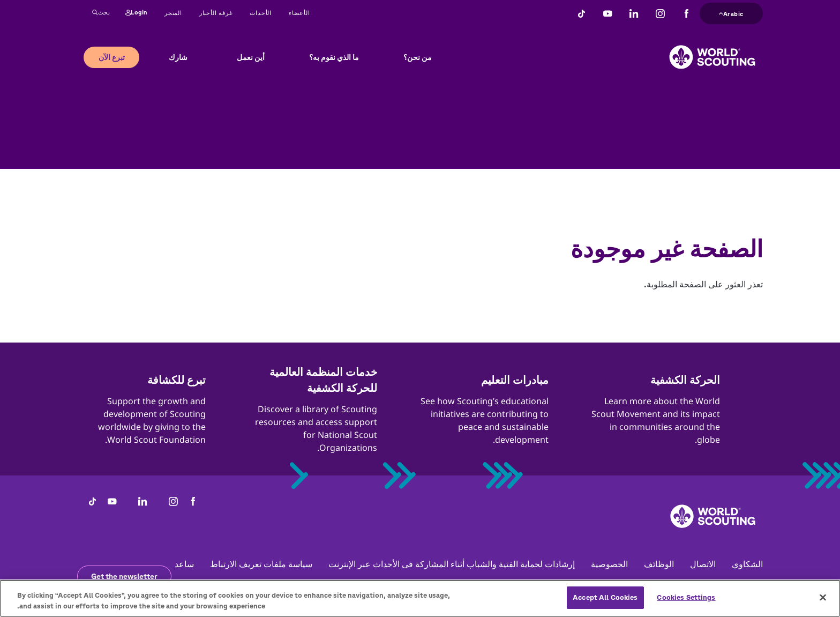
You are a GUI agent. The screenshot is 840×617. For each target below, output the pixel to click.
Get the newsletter (124, 576)
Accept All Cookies (605, 603)
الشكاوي (747, 564)
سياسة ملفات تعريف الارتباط (261, 564)
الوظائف (659, 564)
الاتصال (703, 564)
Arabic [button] (731, 13)
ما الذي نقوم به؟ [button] (334, 57)
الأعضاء (299, 13)
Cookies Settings (686, 603)
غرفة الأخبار (216, 13)
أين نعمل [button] (251, 57)
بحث (101, 13)
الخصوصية (609, 564)
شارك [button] (178, 57)
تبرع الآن (112, 57)
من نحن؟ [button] (418, 57)
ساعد (184, 564)
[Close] (823, 603)
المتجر (173, 13)
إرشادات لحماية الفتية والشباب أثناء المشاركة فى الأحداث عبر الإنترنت (452, 564)
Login (136, 13)
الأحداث (261, 13)
